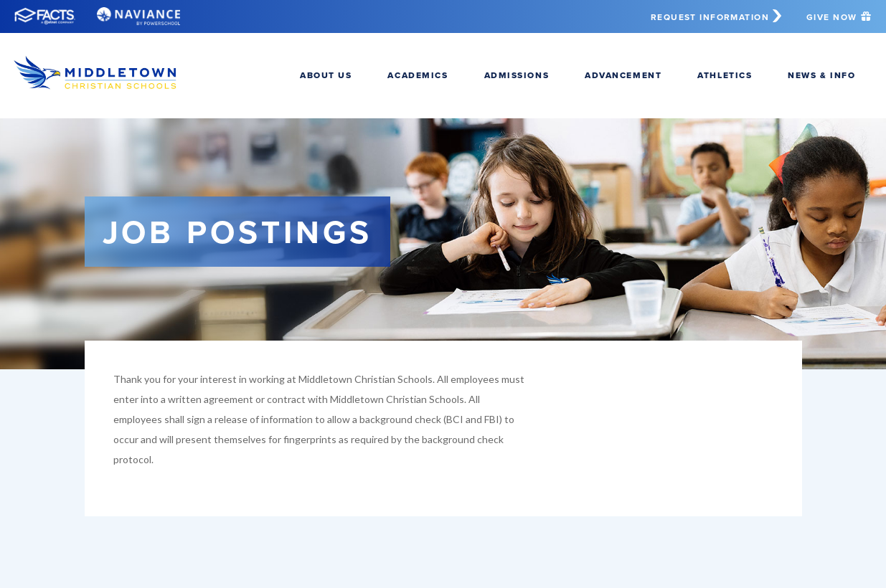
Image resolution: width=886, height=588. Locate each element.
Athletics (725, 75)
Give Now (839, 17)
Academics (418, 75)
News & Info (821, 75)
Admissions (517, 75)
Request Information (718, 17)
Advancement (623, 75)
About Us (326, 75)
